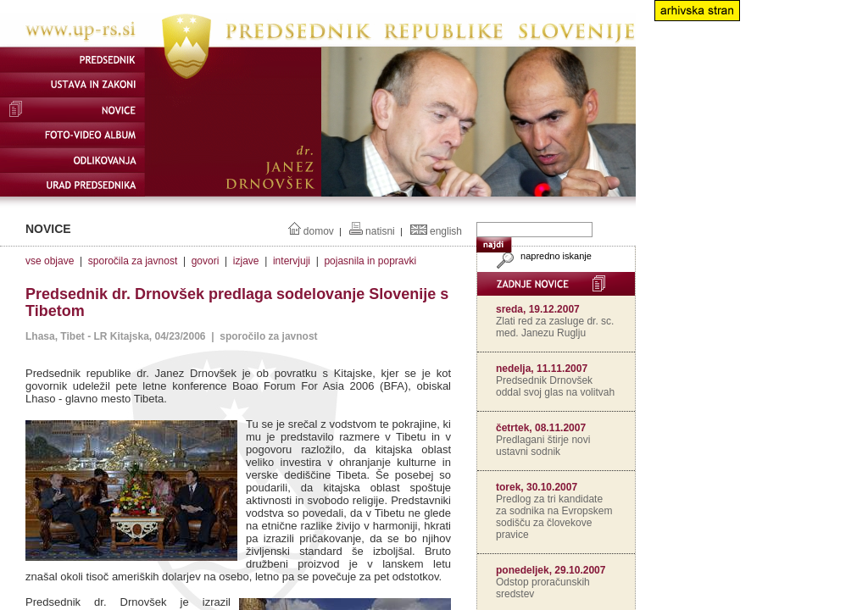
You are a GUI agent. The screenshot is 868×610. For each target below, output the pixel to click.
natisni (380, 231)
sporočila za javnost (133, 261)
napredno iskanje (542, 256)
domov (319, 231)
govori (206, 261)
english (446, 231)
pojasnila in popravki (370, 261)
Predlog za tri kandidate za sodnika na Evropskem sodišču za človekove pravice (554, 517)
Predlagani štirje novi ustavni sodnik (543, 446)
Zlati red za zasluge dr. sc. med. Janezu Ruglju (555, 327)
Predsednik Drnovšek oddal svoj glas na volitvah (555, 386)
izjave (246, 261)
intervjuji (292, 261)
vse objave (50, 261)
